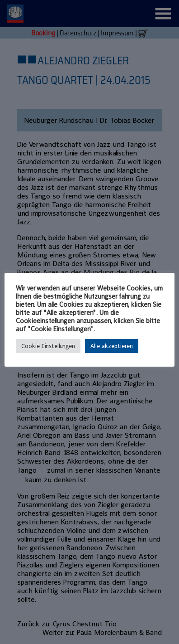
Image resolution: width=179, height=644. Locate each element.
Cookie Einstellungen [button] (48, 346)
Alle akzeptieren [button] (112, 346)
